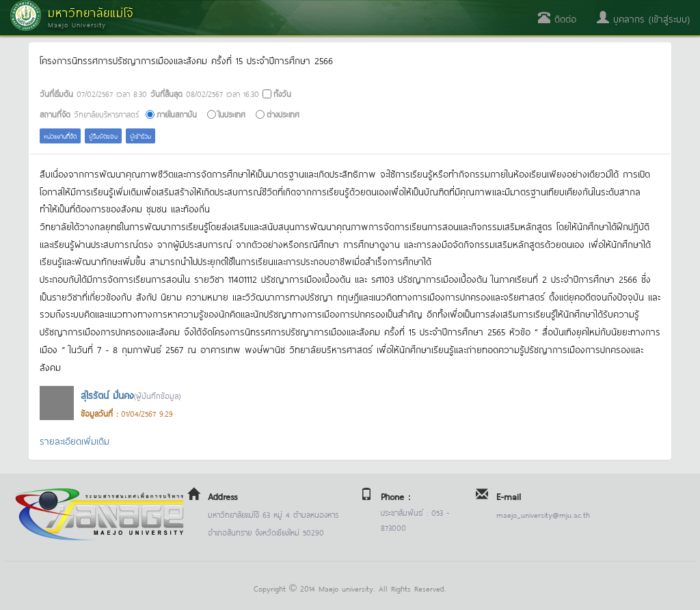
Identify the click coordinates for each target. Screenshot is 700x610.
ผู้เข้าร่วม (140, 136)
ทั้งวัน (282, 93)
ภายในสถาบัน (177, 114)
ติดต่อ (557, 18)
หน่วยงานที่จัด (60, 136)
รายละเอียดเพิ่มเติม (75, 440)
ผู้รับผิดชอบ (103, 136)
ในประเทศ (232, 114)
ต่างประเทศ (283, 114)
